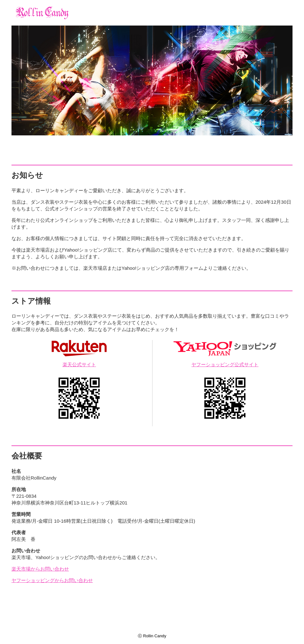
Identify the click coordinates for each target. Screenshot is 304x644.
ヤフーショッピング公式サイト (225, 364)
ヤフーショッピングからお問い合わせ (52, 580)
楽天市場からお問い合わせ (40, 569)
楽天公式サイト (79, 364)
